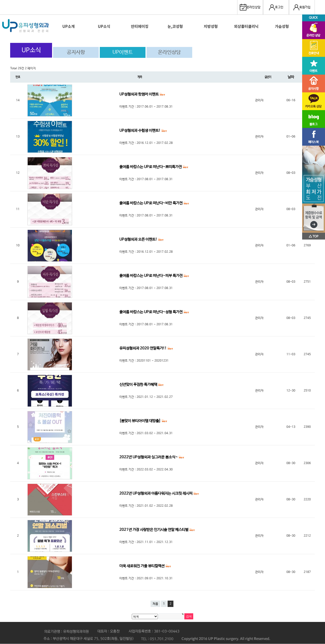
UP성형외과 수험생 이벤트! (140, 131)
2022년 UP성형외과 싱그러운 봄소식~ (149, 457)
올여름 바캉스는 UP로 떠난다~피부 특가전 (151, 276)
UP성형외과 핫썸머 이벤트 (139, 94)
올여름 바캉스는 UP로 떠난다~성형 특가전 (151, 312)
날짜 (291, 77)
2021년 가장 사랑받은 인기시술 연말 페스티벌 (154, 530)
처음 (155, 604)
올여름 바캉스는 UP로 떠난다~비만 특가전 (151, 203)
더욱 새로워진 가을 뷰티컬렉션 (142, 566)
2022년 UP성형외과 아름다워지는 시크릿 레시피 (156, 493)
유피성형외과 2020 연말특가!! (143, 348)
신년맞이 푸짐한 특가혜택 (139, 385)
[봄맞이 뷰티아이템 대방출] (140, 421)
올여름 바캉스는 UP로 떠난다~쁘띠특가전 (151, 167)
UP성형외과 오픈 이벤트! (139, 239)
